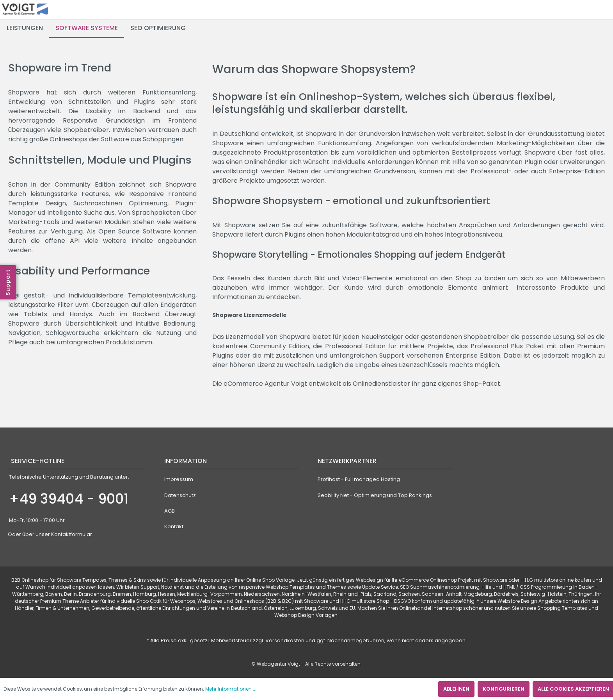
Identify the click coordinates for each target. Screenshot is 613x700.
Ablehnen (456, 689)
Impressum (179, 479)
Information (186, 461)
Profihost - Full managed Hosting (359, 479)
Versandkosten (285, 640)
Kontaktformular (72, 534)
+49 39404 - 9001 (69, 499)
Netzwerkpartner (347, 461)
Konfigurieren (504, 689)
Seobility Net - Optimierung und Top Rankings (375, 495)
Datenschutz (180, 495)
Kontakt (174, 526)
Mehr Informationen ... (231, 689)
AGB (170, 511)
